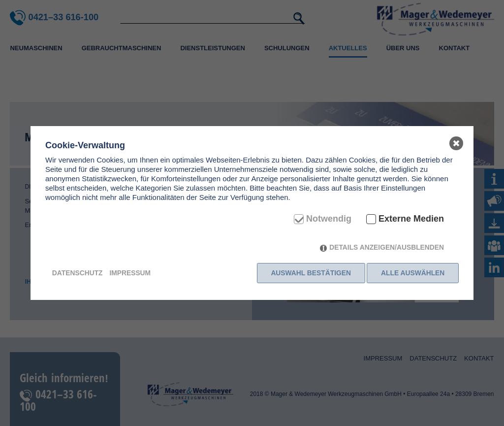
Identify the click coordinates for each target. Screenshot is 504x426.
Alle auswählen (413, 273)
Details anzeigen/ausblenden (387, 249)
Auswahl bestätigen (309, 273)
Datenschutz (78, 273)
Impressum (130, 273)
